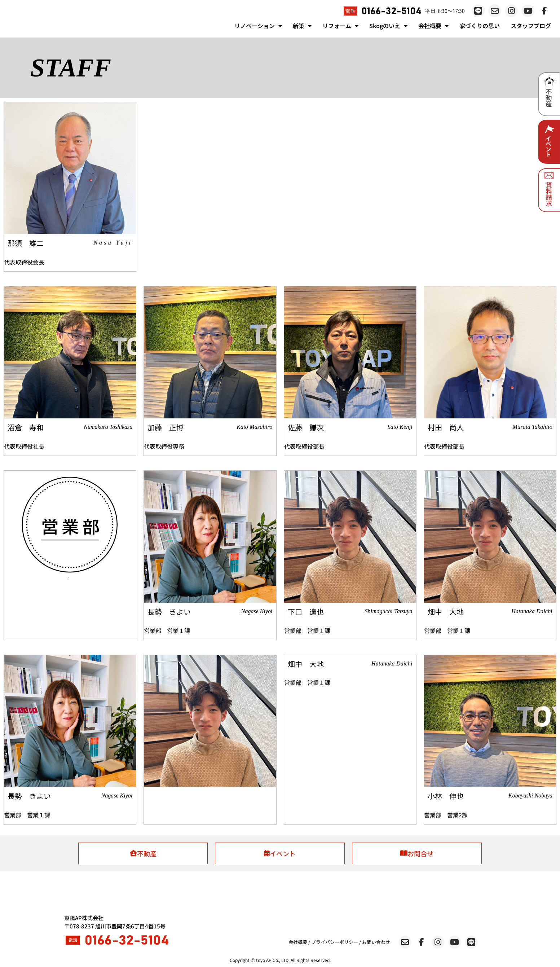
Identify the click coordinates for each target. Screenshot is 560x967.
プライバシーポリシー (335, 942)
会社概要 (433, 26)
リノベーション (258, 26)
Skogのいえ (388, 26)
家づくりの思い (480, 26)
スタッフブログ (531, 26)
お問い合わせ (376, 942)
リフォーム (340, 26)
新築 (302, 26)
